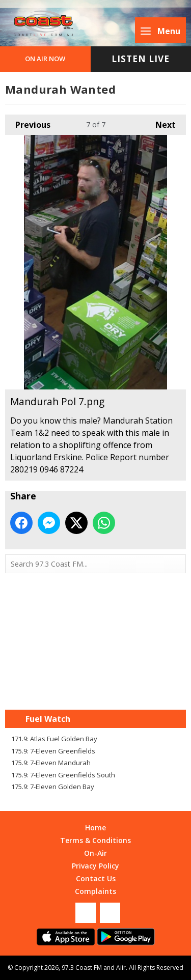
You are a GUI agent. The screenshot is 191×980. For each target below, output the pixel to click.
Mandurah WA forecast (96, 689)
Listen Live (141, 59)
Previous (28, 122)
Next (160, 122)
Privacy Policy (95, 866)
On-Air (95, 853)
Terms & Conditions (95, 840)
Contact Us (96, 878)
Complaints (95, 891)
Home (95, 828)
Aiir (121, 968)
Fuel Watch (48, 719)
